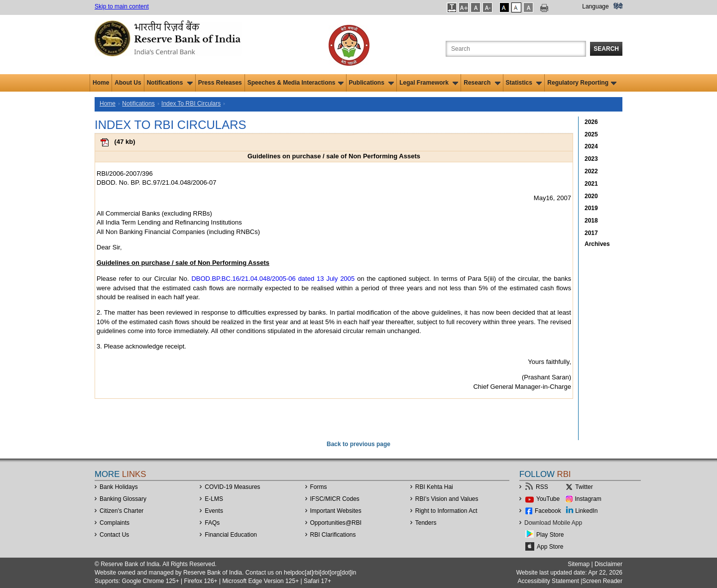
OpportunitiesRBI (336, 523)
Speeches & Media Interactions (296, 83)
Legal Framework (429, 83)
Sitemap (579, 564)
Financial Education (231, 535)
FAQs (212, 523)
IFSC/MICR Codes (335, 499)
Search (606, 49)
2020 (591, 196)
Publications (372, 83)
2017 (591, 233)
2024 (591, 146)
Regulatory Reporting (582, 83)
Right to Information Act (446, 511)
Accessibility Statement (548, 581)
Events (214, 511)
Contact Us (114, 535)
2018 (591, 221)
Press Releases (220, 83)
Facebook (548, 511)
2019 (591, 208)
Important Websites (336, 511)
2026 (591, 122)
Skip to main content (122, 6)
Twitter (584, 487)
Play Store (550, 535)
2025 (591, 134)
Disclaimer (608, 564)
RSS (542, 487)
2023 (591, 159)
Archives (597, 244)
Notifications (170, 83)
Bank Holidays (119, 487)
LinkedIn (586, 511)
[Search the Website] (516, 49)
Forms (319, 487)
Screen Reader (602, 581)
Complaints (115, 523)
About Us (128, 83)
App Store (550, 547)
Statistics (524, 83)
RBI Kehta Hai (434, 487)
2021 (591, 184)
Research (482, 83)
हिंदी (618, 6)
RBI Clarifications (333, 535)
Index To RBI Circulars (191, 104)
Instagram (588, 499)
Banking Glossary (123, 499)
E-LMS (214, 499)
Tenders (426, 523)
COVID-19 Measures (232, 487)
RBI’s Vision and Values (447, 499)
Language (595, 6)
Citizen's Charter (121, 511)
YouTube (548, 499)
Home (101, 83)
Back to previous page (358, 444)
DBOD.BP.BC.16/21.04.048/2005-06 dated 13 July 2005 (273, 279)
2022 (591, 171)
